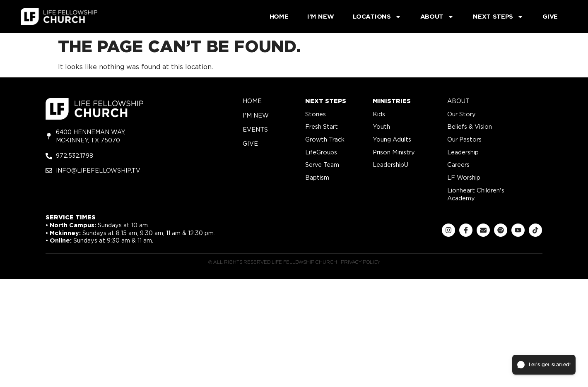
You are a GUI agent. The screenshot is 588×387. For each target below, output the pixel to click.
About (437, 17)
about (458, 101)
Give (550, 17)
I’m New (321, 17)
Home (279, 17)
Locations (377, 17)
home (252, 101)
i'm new (256, 115)
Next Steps (498, 17)
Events (255, 129)
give (250, 143)
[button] (544, 365)
